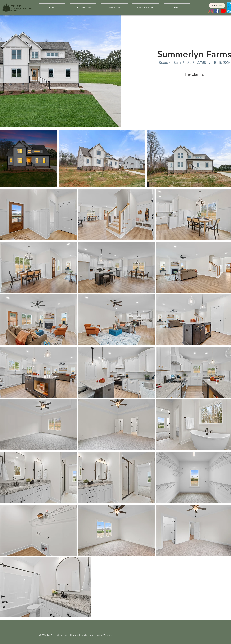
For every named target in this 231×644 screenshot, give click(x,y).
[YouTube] (223, 11)
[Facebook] (217, 11)
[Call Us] (217, 6)
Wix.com (107, 635)
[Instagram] (210, 11)
